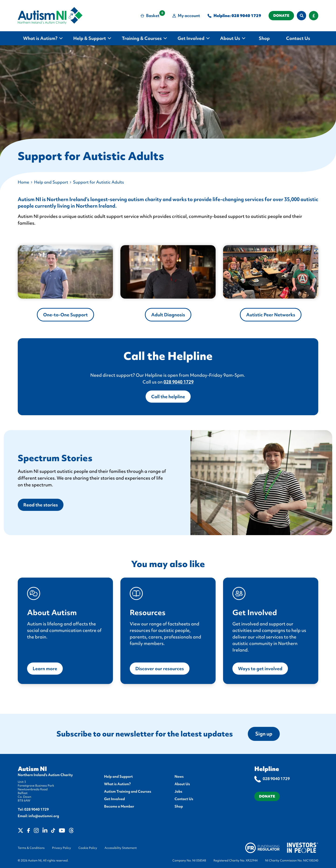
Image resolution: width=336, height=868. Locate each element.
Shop (179, 806)
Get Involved (114, 799)
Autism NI (32, 769)
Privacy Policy (61, 848)
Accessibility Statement (121, 848)
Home (23, 182)
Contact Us (184, 799)
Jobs (178, 791)
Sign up (264, 734)
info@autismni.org (44, 816)
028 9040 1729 (246, 16)
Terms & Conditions (31, 848)
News (179, 777)
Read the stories (41, 505)
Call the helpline (168, 397)
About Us (182, 784)
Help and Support (51, 182)
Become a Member (119, 806)
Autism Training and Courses (128, 791)
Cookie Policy (88, 848)
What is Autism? (117, 784)
